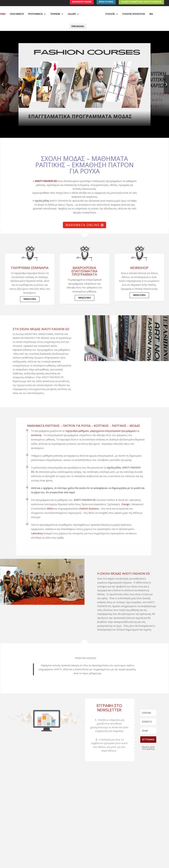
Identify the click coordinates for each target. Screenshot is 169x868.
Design (113, 504)
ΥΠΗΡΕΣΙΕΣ (55, 14)
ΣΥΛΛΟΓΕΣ (110, 14)
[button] (84, 84)
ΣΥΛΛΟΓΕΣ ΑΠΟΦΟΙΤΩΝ (134, 14)
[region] (84, 84)
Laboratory (25, 533)
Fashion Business (77, 509)
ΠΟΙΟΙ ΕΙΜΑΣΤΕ (17, 14)
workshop (24, 435)
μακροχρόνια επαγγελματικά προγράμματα (84, 271)
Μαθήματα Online (83, 225)
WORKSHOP (144, 268)
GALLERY (72, 14)
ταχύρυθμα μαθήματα (65, 431)
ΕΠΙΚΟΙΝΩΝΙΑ (78, 26)
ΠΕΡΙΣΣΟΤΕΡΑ (25, 299)
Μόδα (38, 509)
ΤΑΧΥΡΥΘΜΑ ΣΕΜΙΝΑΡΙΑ (25, 268)
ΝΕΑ (151, 14)
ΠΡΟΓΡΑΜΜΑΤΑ (35, 14)
